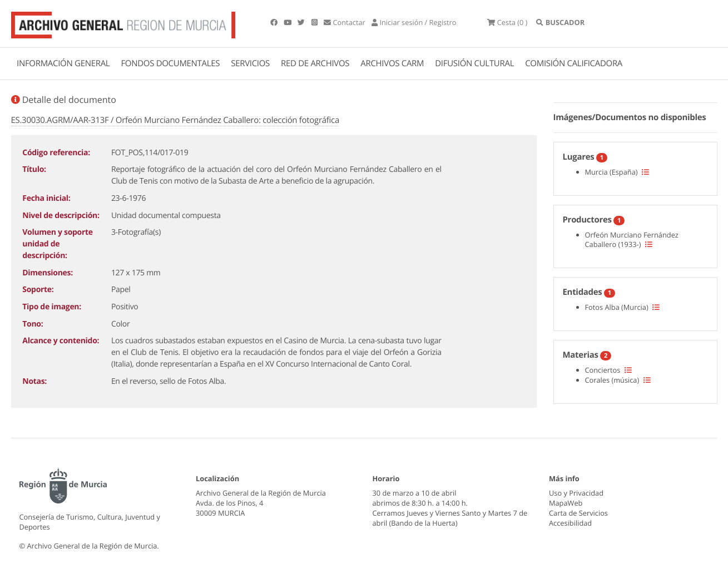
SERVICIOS (250, 63)
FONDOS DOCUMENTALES (170, 63)
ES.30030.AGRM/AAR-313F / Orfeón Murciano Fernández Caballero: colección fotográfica (175, 120)
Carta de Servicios (578, 513)
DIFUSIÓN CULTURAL (474, 63)
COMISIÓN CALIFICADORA (574, 63)
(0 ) (507, 22)
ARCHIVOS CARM (392, 63)
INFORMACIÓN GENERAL (63, 63)
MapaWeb (566, 503)
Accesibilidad (570, 523)
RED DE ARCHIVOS (315, 63)
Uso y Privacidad (576, 493)
